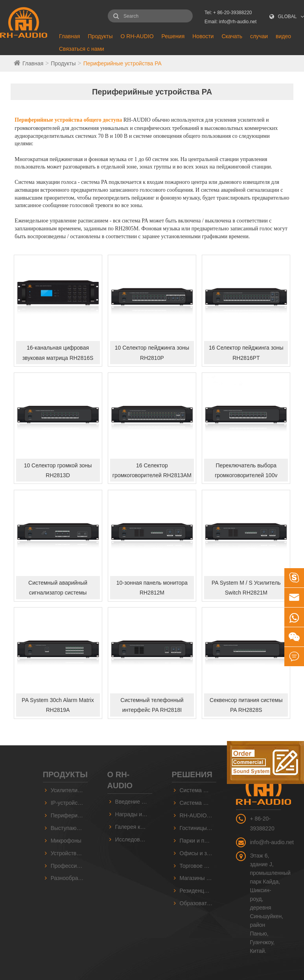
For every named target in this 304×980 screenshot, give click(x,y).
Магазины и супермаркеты (198, 878)
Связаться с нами (82, 49)
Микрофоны (66, 841)
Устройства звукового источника (69, 853)
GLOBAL (287, 17)
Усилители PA (68, 790)
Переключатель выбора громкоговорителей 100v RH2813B (246, 472)
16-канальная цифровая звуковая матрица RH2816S (58, 353)
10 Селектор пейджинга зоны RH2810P (152, 353)
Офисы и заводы (198, 853)
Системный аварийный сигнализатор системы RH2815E (58, 589)
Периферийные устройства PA (123, 63)
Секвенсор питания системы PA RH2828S (246, 705)
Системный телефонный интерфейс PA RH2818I (152, 705)
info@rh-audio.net (272, 842)
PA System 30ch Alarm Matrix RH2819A (58, 705)
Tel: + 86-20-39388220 (228, 13)
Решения (173, 36)
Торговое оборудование (198, 866)
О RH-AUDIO (137, 36)
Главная (69, 36)
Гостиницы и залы (198, 828)
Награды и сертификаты (134, 814)
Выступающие (69, 828)
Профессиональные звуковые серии (69, 866)
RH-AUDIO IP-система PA (198, 815)
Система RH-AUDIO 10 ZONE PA (198, 790)
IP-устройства (68, 803)
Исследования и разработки (134, 839)
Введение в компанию (134, 802)
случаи (259, 36)
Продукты (100, 36)
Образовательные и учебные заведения (198, 903)
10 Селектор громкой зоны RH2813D (58, 470)
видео (283, 36)
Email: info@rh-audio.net (230, 22)
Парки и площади (198, 841)
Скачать (232, 36)
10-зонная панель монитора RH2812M (152, 588)
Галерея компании (134, 827)
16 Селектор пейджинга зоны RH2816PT (246, 353)
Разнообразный (69, 878)
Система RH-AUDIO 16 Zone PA (198, 803)
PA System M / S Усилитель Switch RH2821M (246, 588)
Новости (203, 36)
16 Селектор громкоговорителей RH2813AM (152, 470)
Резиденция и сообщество (198, 891)
